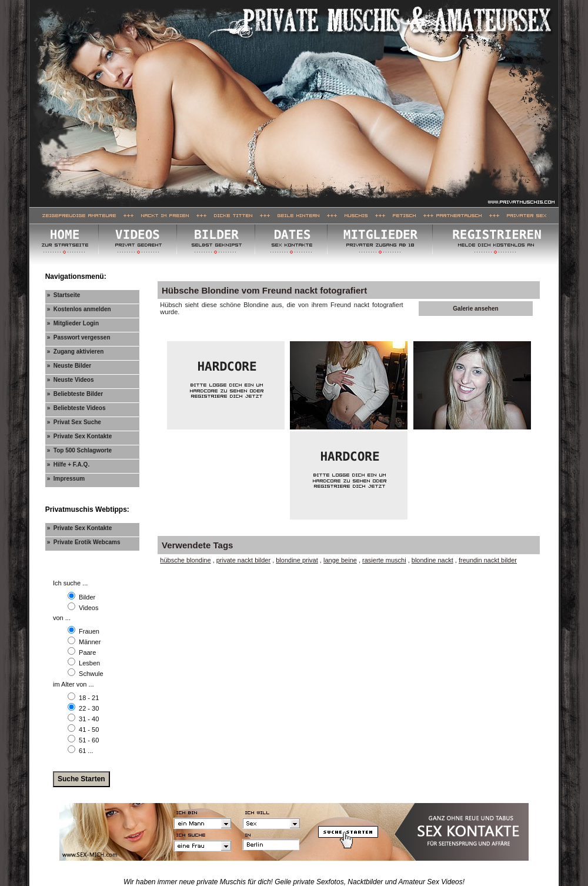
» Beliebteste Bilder (75, 394)
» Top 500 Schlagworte (79, 450)
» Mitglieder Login (73, 323)
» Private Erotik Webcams (84, 542)
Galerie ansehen (475, 309)
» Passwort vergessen (79, 337)
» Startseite (64, 295)
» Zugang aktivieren (76, 352)
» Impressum (66, 479)
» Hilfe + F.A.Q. (69, 464)
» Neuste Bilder (69, 366)
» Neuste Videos (71, 380)
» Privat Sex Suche (74, 422)
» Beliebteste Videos (76, 408)
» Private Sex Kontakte (80, 436)
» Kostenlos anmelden (79, 309)
